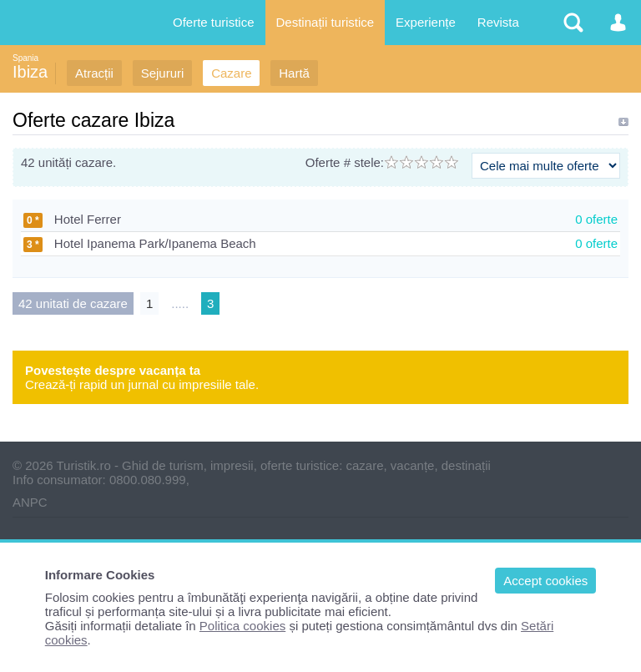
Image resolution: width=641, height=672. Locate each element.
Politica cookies (242, 626)
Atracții (94, 73)
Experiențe (426, 22)
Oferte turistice (214, 22)
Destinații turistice (326, 22)
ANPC (30, 502)
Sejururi (163, 73)
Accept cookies (545, 581)
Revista (498, 22)
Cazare (231, 73)
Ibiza (30, 72)
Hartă (294, 73)
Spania (25, 58)
